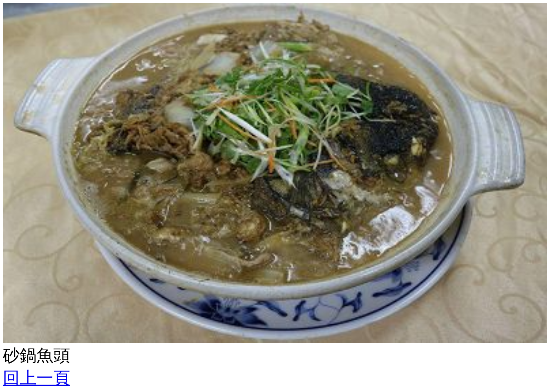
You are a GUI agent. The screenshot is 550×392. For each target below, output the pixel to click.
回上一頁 (36, 378)
